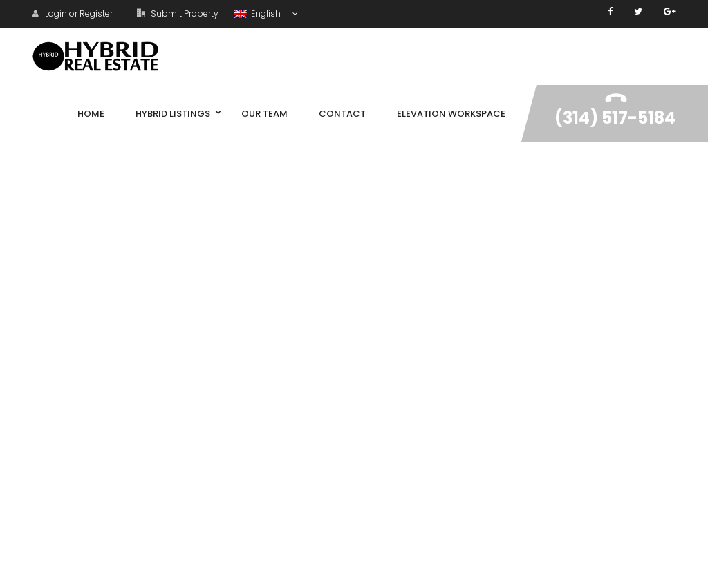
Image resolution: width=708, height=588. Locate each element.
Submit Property (178, 13)
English (259, 13)
